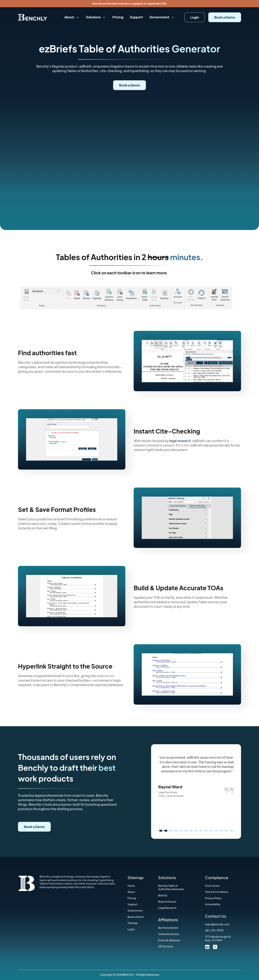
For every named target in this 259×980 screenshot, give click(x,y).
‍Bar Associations (168, 928)
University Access (169, 934)
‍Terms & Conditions (217, 892)
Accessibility (213, 904)
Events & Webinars (169, 940)
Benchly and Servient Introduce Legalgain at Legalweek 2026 (129, 3)
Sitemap (133, 923)
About (72, 17)
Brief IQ (163, 895)
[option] (196, 776)
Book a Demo (225, 17)
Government (162, 17)
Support (136, 17)
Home (131, 886)
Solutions (96, 17)
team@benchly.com (217, 924)
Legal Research (167, 908)
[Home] (33, 17)
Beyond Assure (167, 901)
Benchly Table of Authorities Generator (171, 887)
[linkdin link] (207, 946)
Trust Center (212, 886)
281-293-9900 (214, 930)
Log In (131, 929)
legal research (180, 441)
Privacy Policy (213, 898)
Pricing (118, 17)
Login (195, 17)
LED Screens (166, 946)
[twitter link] (215, 946)
